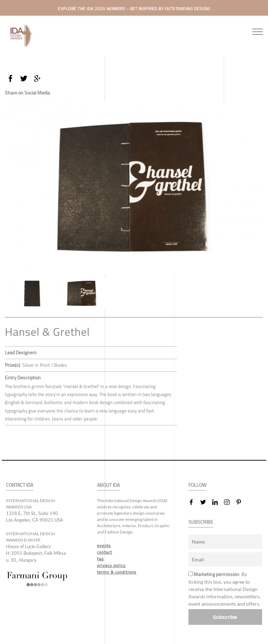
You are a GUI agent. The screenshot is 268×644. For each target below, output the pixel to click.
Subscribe (225, 617)
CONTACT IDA (20, 485)
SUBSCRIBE (201, 522)
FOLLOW (197, 485)
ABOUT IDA (108, 485)
